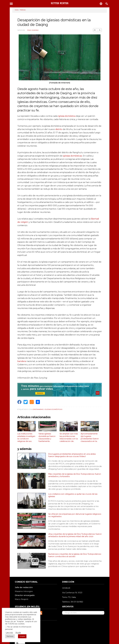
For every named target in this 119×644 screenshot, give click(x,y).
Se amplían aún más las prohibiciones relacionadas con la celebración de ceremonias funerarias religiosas (69, 439)
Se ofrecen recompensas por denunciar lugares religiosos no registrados (71, 519)
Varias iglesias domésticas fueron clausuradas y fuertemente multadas (47, 439)
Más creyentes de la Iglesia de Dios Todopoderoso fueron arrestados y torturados (72, 477)
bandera (22, 361)
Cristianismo (38, 409)
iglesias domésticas (72, 156)
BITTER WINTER (60, 4)
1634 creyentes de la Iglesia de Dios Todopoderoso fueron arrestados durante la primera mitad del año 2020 (75, 540)
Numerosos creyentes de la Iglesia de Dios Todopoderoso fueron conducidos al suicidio (69, 560)
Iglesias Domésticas (53, 409)
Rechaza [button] (10, 636)
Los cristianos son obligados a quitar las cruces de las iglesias (74, 498)
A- (100, 30)
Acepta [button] (22, 636)
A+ (95, 30)
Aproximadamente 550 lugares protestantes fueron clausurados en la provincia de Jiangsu (90, 439)
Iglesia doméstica (67, 116)
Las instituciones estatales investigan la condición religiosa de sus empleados (26, 439)
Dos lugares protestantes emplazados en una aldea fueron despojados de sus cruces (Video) (73, 457)
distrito (59, 129)
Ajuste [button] (18, 632)
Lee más (9, 632)
